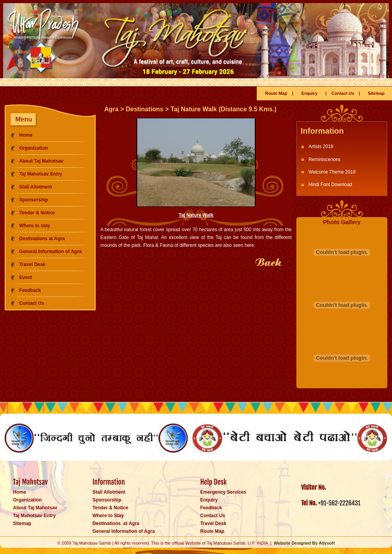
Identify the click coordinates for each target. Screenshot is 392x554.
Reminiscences (324, 159)
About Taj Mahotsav (41, 161)
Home (26, 135)
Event (26, 277)
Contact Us (343, 93)
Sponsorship (34, 200)
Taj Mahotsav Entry (41, 174)
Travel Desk (32, 264)
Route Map (276, 93)
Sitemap (376, 93)
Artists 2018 (321, 147)
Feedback (30, 290)
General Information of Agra (50, 252)
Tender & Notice (37, 213)
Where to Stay (108, 516)
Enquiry (309, 93)
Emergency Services (223, 492)
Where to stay (35, 226)
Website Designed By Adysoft (304, 543)
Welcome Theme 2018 (332, 172)
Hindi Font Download (330, 185)
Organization (34, 148)
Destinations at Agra (42, 239)
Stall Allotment (36, 187)
